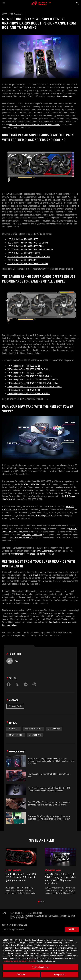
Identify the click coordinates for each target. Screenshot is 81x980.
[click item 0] (39, 902)
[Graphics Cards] (35, 913)
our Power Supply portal (43, 551)
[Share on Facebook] (9, 684)
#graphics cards (33, 729)
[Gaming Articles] (17, 913)
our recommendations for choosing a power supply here (32, 554)
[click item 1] (41, 902)
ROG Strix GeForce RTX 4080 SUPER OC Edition (28, 243)
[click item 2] (43, 902)
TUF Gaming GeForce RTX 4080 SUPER (24, 366)
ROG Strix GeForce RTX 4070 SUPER (23, 260)
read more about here (63, 96)
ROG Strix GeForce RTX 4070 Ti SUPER (24, 253)
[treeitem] (21, 871)
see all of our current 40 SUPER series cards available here (35, 125)
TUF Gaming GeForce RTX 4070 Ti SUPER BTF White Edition (33, 383)
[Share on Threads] (34, 684)
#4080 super (54, 729)
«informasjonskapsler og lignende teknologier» (20, 961)
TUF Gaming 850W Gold (45, 515)
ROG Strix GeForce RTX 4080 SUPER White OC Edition (30, 250)
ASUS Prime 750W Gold (22, 538)
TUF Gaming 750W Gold (32, 535)
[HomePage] (4, 913)
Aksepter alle (60, 974)
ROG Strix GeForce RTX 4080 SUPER (23, 239)
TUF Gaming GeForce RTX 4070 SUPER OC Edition (29, 394)
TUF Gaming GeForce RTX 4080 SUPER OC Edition (29, 369)
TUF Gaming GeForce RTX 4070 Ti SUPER (25, 373)
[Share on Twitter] (17, 684)
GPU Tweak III (35, 575)
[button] (4, 3)
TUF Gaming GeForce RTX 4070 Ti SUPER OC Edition (30, 376)
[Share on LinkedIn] (26, 684)
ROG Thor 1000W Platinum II (33, 484)
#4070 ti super (16, 735)
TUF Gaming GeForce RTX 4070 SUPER (24, 390)
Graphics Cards (15, 706)
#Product (13, 729)
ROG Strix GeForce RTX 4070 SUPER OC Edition (28, 264)
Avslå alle (21, 974)
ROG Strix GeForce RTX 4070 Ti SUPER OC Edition (29, 257)
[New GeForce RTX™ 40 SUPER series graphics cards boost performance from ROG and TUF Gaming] (44, 917)
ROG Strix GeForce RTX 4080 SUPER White (26, 246)
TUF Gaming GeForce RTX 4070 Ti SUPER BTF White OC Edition (34, 387)
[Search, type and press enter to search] (77, 3)
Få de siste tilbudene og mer (15, 925)
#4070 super (35, 735)
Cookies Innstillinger (41, 967)
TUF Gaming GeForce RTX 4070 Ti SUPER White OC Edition (33, 380)
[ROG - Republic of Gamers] (41, 3)
